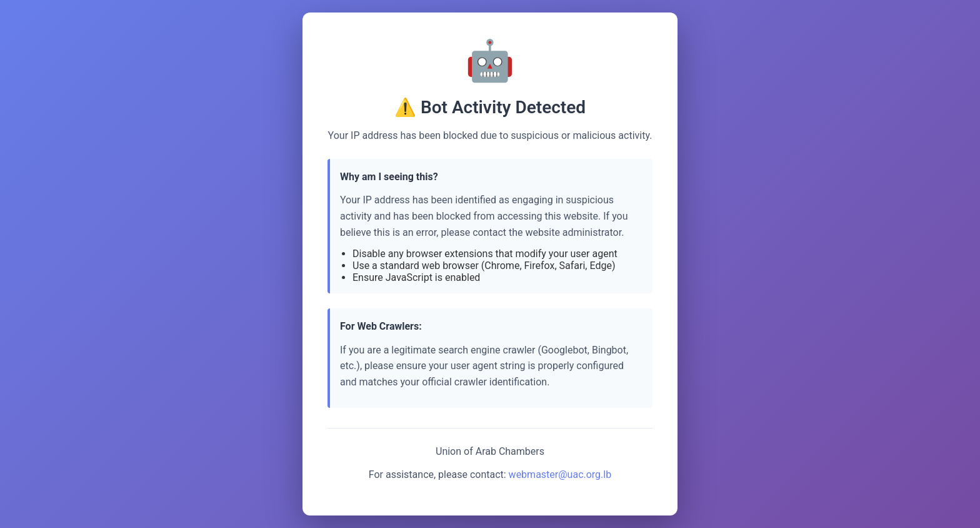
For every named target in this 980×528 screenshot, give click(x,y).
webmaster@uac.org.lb (560, 475)
